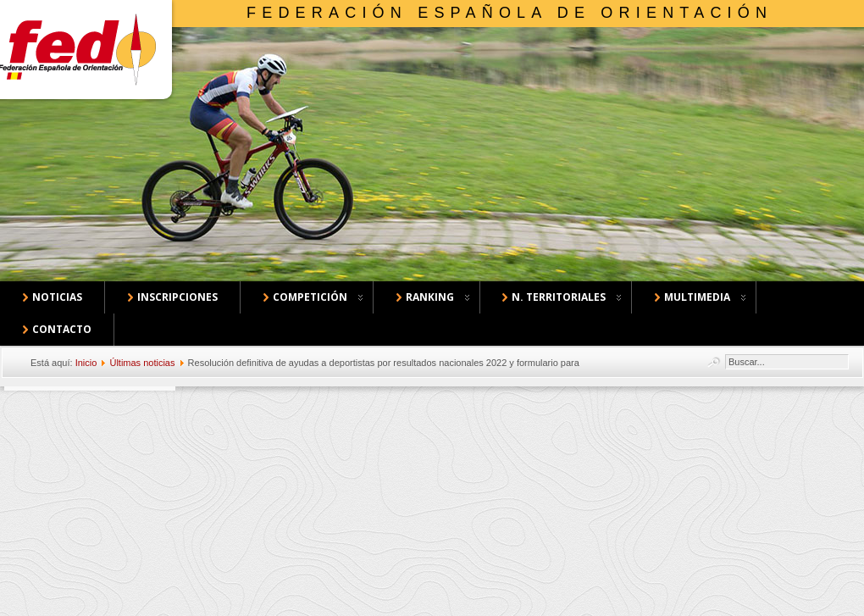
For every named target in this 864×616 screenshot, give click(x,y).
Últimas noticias (142, 363)
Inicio (86, 363)
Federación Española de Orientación (510, 13)
